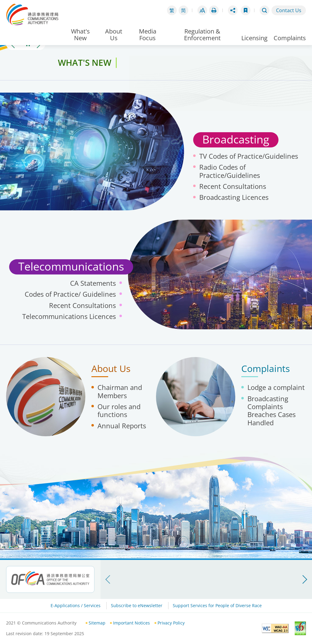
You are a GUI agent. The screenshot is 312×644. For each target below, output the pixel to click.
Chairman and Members (120, 391)
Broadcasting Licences (234, 197)
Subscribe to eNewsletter (137, 605)
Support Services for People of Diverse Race (217, 605)
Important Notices (131, 623)
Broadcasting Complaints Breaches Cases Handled (271, 410)
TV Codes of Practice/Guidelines (249, 156)
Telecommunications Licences (69, 316)
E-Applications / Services (76, 605)
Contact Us (289, 10)
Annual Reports (122, 426)
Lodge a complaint (276, 387)
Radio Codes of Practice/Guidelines (230, 171)
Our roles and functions (119, 410)
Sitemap (97, 623)
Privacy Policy (171, 623)
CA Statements (93, 283)
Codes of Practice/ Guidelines (70, 294)
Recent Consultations (233, 186)
